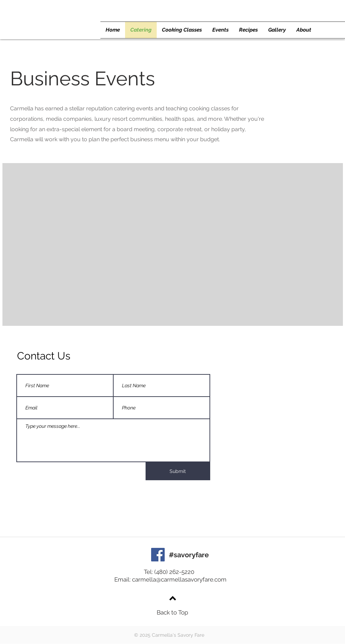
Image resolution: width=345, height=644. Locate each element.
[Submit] (178, 471)
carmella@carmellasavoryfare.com (179, 579)
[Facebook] (158, 555)
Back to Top (172, 612)
